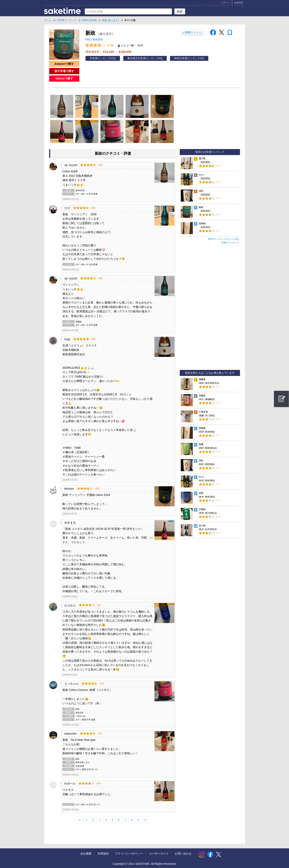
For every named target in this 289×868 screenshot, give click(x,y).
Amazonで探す (64, 64)
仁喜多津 (203, 412)
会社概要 (86, 854)
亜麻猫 (202, 223)
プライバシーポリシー (129, 854)
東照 (201, 493)
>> (145, 820)
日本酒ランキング (100, 58)
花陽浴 (202, 396)
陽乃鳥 (202, 158)
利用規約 (103, 854)
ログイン (226, 3)
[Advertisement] (210, 309)
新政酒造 (98, 40)
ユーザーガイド (159, 854)
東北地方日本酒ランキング (143, 58)
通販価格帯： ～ (108, 52)
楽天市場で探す (64, 71)
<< (79, 820)
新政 (201, 207)
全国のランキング (230, 243)
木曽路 (202, 509)
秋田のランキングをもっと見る (224, 239)
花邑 (201, 191)
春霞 (201, 444)
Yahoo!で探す (64, 78)
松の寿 (202, 526)
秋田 (88, 40)
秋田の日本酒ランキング (210, 152)
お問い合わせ (183, 854)
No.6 (201, 175)
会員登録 (239, 3)
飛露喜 (202, 379)
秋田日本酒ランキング (187, 58)
